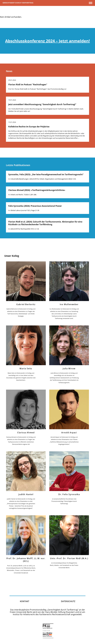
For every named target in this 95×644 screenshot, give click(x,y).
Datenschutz (68, 601)
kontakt (25, 601)
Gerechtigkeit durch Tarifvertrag (18, 3)
